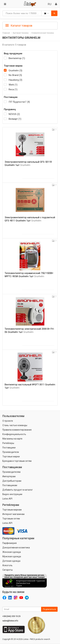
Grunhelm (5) (15, 71)
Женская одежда (12, 552)
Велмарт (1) (15, 119)
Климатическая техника (43, 33)
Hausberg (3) (15, 80)
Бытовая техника (21, 33)
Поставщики (9, 448)
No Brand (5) (15, 75)
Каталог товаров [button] (19, 26)
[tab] (30, 25)
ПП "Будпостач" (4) (19, 102)
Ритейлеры (8, 443)
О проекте (8, 421)
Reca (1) (13, 89)
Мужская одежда (12, 556)
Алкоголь (7, 565)
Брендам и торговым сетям (17, 461)
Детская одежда (11, 561)
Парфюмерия (10, 543)
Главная (6, 33)
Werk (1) (13, 85)
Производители (11, 452)
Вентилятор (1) (17, 58)
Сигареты (8, 570)
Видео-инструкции (12, 494)
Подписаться (49, 609)
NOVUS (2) (14, 114)
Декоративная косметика (16, 548)
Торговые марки (11, 456)
